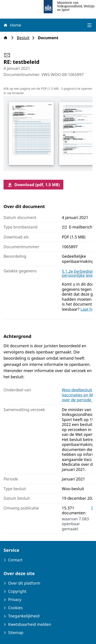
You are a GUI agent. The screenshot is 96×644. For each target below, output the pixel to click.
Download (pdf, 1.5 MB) (33, 185)
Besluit (24, 38)
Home (12, 25)
